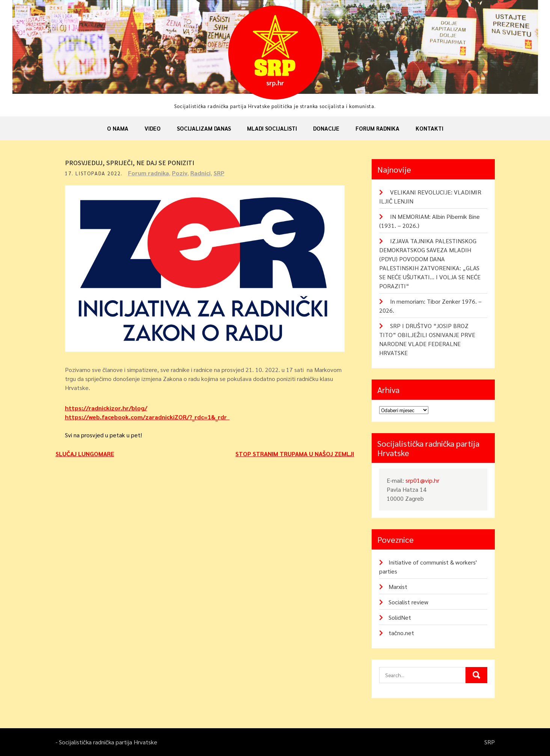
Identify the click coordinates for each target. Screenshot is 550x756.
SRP (219, 173)
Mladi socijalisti (272, 128)
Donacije (326, 128)
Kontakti (429, 128)
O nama (118, 128)
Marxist (398, 587)
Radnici (200, 173)
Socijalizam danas (204, 128)
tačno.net (401, 633)
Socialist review (408, 602)
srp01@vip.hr (422, 480)
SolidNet (400, 617)
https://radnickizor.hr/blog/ (106, 408)
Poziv (180, 173)
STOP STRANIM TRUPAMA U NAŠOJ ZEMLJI (295, 454)
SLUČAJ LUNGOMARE (85, 454)
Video (153, 128)
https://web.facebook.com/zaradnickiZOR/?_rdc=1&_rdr (147, 417)
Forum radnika (377, 128)
